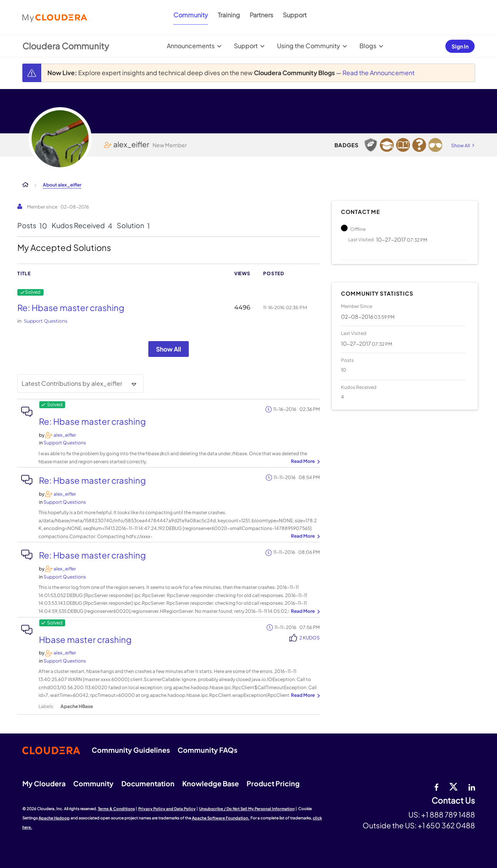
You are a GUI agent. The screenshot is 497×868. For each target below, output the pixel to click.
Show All (169, 349)
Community (191, 15)
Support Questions (46, 321)
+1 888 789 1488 (448, 814)
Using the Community (309, 46)
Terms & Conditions (116, 809)
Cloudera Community (66, 46)
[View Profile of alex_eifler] (65, 435)
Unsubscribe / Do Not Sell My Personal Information (247, 809)
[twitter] (453, 786)
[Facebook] (436, 786)
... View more (304, 462)
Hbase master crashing (85, 639)
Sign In (460, 46)
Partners (261, 15)
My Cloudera (44, 783)
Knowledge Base (211, 783)
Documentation (148, 783)
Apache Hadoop (54, 818)
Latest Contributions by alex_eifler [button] (72, 383)
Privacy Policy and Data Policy (167, 809)
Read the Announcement (379, 73)
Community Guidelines (131, 750)
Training (229, 15)
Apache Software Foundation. (221, 818)
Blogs (368, 46)
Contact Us (453, 801)
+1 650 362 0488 (446, 825)
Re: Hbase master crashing (71, 308)
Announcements (191, 46)
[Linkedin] (472, 786)
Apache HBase (77, 706)
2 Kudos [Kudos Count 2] (310, 638)
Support (295, 15)
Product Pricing (273, 783)
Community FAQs (207, 750)
